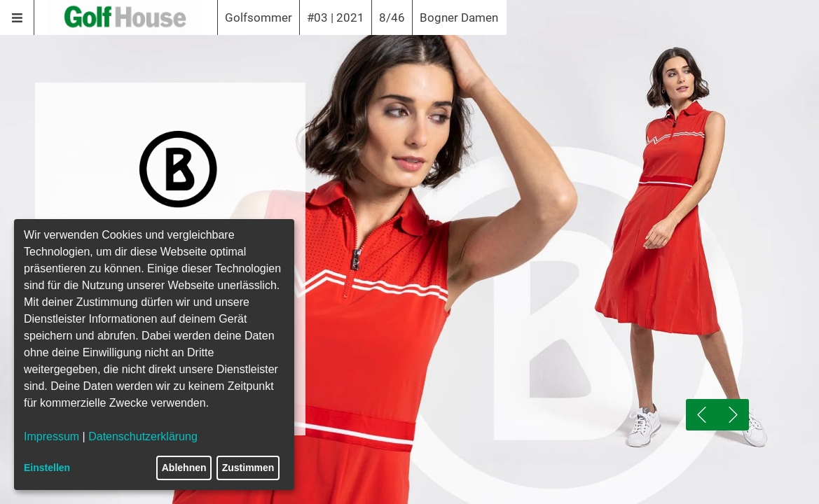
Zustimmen (248, 468)
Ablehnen (184, 468)
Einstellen (47, 468)
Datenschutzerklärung (143, 436)
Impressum (51, 436)
